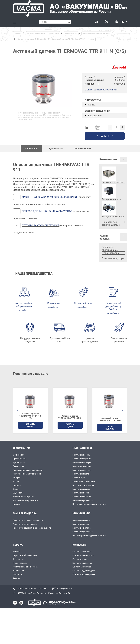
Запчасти (17, 574)
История (17, 478)
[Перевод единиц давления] (116, 22)
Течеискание (19, 571)
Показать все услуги (113, 258)
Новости (17, 485)
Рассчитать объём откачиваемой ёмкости (32, 528)
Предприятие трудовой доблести (28, 470)
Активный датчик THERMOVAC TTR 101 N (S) (30, 416)
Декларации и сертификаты (26, 500)
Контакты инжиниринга (83, 555)
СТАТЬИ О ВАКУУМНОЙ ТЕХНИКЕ (40, 225)
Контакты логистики (82, 567)
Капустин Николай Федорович (27, 474)
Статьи (16, 489)
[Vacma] (70, 8)
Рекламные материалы (24, 497)
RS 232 (92, 105)
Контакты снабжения (82, 563)
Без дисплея (95, 116)
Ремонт (16, 552)
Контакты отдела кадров (84, 571)
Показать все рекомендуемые (111, 223)
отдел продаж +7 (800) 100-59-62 (33, 589)
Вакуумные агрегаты (82, 459)
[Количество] (116, 127)
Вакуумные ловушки (82, 470)
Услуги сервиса (104, 237)
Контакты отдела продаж (84, 574)
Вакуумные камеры (81, 489)
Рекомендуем (108, 159)
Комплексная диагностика (25, 567)
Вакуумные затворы (82, 462)
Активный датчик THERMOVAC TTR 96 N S (70, 417)
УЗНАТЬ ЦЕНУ (30, 425)
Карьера (17, 504)
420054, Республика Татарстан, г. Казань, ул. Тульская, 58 (44, 593)
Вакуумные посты (81, 493)
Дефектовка (19, 559)
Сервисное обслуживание (110, 249)
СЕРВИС (18, 545)
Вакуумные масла (81, 474)
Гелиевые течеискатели (83, 485)
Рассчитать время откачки (25, 524)
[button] (122, 410)
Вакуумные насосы (81, 455)
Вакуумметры (79, 478)
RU (123, 22)
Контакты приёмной (81, 552)
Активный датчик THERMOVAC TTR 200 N (110, 419)
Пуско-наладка (110, 253)
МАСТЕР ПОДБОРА (25, 513)
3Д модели (18, 493)
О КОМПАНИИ (21, 448)
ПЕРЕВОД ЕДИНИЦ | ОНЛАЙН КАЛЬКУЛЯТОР (47, 211)
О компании (18, 455)
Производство (20, 459)
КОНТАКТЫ (80, 545)
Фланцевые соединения (84, 481)
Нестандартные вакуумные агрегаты (89, 504)
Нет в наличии (110, 428)
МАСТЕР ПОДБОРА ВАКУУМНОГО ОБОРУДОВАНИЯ (50, 197)
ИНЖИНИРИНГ (81, 513)
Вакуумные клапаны (82, 466)
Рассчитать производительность (28, 520)
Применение (19, 466)
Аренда (16, 578)
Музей (16, 481)
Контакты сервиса (81, 559)
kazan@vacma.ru (65, 589)
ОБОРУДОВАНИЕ (83, 448)
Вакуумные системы (82, 497)
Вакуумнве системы (82, 528)
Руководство (19, 462)
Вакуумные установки (83, 500)
